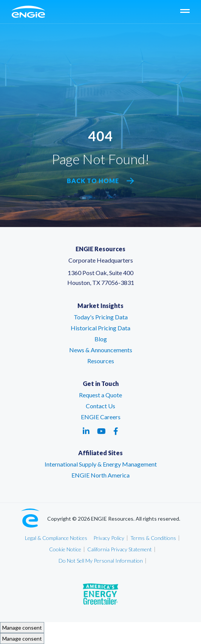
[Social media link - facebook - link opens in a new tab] (116, 431)
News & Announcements (101, 350)
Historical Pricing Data (100, 328)
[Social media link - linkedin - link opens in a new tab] (86, 431)
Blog (101, 339)
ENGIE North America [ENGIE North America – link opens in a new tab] (100, 475)
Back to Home (100, 181)
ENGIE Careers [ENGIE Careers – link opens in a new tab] (101, 417)
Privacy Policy (109, 538)
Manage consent (22, 628)
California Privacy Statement (120, 549)
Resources (101, 361)
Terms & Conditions (153, 538)
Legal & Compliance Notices (56, 538)
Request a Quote (100, 395)
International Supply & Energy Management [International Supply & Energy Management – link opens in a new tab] (101, 464)
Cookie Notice (65, 549)
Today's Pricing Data (101, 317)
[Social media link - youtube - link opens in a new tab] (101, 431)
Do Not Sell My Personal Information (101, 561)
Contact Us (100, 406)
